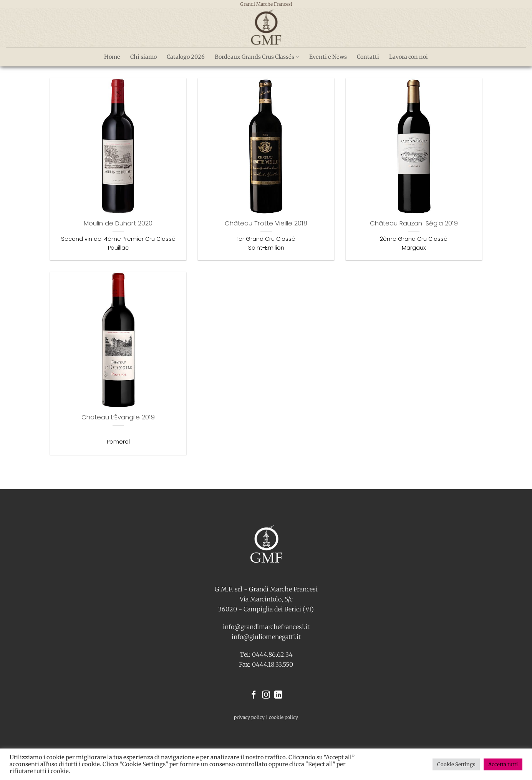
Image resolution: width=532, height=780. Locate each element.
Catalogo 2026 (186, 57)
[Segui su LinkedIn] (278, 695)
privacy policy (249, 717)
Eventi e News (328, 57)
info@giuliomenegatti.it (266, 637)
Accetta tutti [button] (503, 764)
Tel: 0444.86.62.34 (266, 654)
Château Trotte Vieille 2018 (266, 224)
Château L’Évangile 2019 (118, 417)
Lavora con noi (409, 57)
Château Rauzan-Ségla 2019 (414, 224)
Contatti (368, 57)
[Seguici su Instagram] (266, 695)
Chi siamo (143, 57)
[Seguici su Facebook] (254, 695)
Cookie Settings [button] (456, 764)
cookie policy (283, 717)
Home (112, 57)
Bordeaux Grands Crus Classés (257, 57)
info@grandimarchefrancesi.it (266, 627)
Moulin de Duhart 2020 (118, 224)
